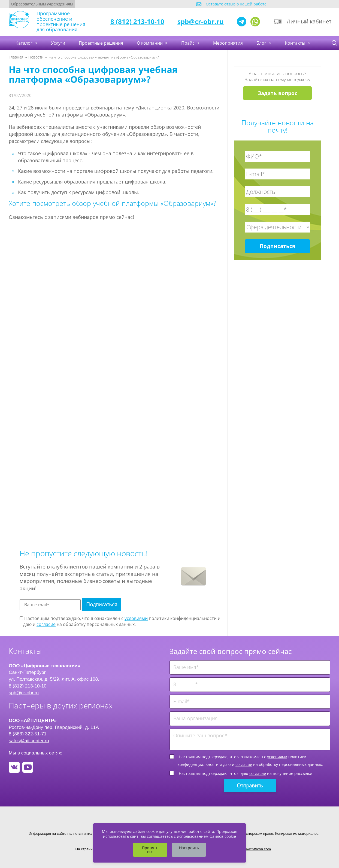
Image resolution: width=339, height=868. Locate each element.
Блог (262, 43)
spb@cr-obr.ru (201, 21)
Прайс (188, 43)
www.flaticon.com (257, 849)
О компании (150, 43)
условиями (136, 618)
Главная (16, 57)
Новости (36, 57)
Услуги (58, 43)
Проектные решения (101, 43)
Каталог (25, 43)
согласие (46, 624)
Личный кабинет (309, 21)
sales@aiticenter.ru (29, 741)
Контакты (296, 43)
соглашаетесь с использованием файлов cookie (191, 836)
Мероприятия (228, 43)
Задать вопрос (278, 93)
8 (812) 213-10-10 (137, 21)
